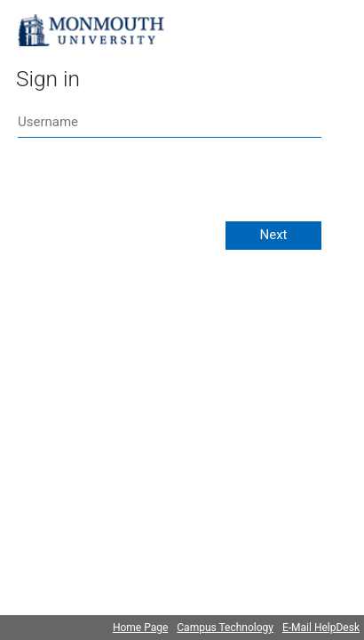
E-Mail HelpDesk (321, 628)
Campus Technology (225, 628)
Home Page (140, 628)
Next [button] (273, 235)
